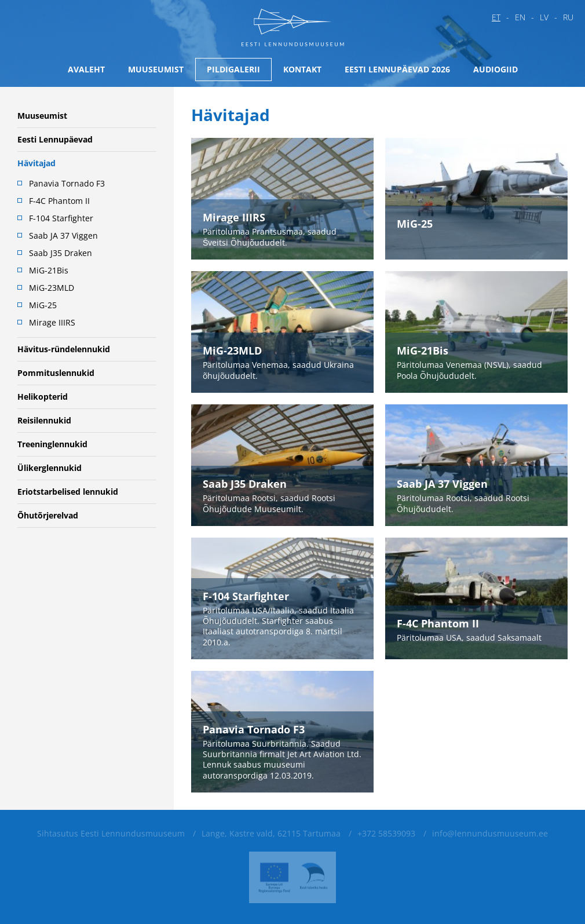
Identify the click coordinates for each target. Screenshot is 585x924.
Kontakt (302, 69)
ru (568, 17)
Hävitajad (36, 163)
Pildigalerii (233, 69)
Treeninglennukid (52, 444)
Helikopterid (43, 397)
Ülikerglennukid (50, 468)
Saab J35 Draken (61, 253)
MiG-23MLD (52, 288)
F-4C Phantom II (59, 201)
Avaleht (86, 69)
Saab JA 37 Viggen (63, 235)
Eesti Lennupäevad (55, 139)
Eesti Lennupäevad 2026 (397, 69)
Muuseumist (156, 69)
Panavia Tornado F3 (67, 183)
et (496, 17)
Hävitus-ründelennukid (64, 349)
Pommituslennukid (56, 373)
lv (544, 17)
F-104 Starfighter (61, 218)
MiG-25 (43, 305)
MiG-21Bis (49, 270)
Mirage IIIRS (52, 322)
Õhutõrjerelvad (48, 515)
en (520, 17)
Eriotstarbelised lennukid (68, 492)
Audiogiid (496, 69)
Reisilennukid (44, 420)
